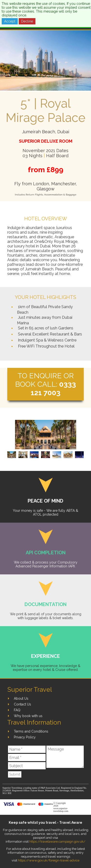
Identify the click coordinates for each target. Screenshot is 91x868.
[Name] (27, 749)
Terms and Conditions (31, 731)
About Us (21, 698)
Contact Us (22, 704)
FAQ (17, 710)
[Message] (65, 757)
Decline (27, 21)
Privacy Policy (25, 737)
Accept (10, 21)
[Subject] (27, 766)
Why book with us (28, 716)
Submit (15, 774)
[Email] (27, 757)
